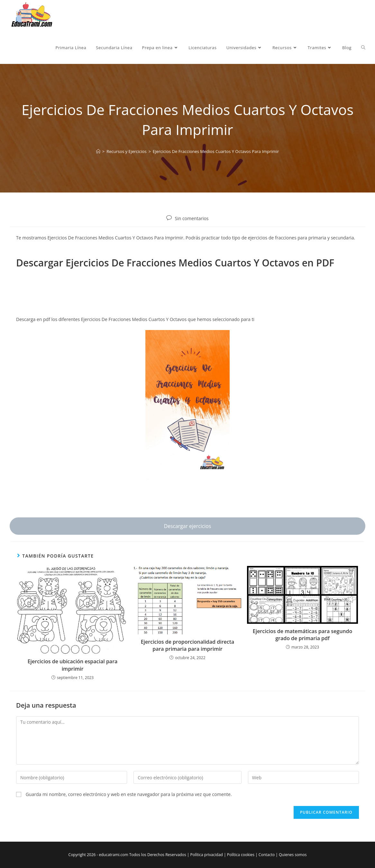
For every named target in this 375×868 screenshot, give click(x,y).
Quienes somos (293, 855)
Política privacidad (206, 855)
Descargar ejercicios (187, 526)
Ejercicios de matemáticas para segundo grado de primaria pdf (303, 635)
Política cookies (241, 855)
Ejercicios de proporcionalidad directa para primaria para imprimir (188, 645)
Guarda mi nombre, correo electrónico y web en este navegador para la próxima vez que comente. (129, 794)
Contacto (267, 855)
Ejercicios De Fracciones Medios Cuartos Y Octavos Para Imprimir (216, 151)
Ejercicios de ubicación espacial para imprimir (73, 665)
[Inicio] (98, 151)
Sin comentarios (192, 218)
